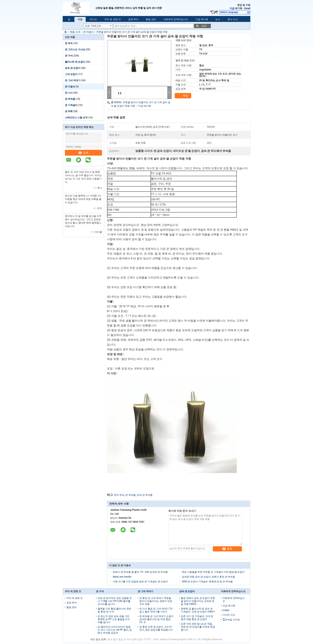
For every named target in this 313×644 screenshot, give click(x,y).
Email (247, 8)
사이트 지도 (229, 615)
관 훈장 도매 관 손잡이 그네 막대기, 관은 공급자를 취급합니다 (156, 628)
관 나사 (69, 93)
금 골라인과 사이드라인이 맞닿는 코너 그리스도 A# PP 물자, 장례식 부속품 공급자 (115, 630)
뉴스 (218, 19)
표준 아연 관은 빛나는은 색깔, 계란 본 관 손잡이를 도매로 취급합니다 (198, 627)
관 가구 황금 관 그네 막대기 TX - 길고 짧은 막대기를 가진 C (156, 610)
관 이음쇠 (88, 32)
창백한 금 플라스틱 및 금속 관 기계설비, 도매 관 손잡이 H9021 (198, 610)
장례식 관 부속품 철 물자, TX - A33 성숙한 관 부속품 (140, 572)
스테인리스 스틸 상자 (76, 118)
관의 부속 (119, 495)
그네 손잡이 (71, 74)
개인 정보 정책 (98, 639)
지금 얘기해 (236, 8)
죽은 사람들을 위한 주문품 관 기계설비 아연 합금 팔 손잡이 (213, 572)
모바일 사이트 (231, 620)
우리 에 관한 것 (113, 19)
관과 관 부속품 (145, 495)
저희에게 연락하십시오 (176, 19)
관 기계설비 (71, 105)
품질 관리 (151, 19)
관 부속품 (70, 99)
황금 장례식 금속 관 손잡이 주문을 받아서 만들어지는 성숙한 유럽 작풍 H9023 (198, 601)
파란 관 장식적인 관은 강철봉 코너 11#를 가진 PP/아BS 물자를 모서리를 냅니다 (115, 601)
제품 (80, 19)
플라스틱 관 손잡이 (75, 62)
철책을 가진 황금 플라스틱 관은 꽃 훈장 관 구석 (114, 610)
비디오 (93, 19)
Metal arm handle (122, 577)
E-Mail (226, 610)
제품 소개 (75, 32)
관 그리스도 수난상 (75, 49)
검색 (204, 26)
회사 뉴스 (233, 19)
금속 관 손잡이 (73, 68)
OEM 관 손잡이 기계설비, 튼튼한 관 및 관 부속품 (207, 582)
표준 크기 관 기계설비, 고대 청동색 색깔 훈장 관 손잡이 (197, 618)
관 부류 (69, 111)
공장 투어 (133, 19)
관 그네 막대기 (73, 80)
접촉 (83, 153)
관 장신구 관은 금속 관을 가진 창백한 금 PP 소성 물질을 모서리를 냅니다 (114, 619)
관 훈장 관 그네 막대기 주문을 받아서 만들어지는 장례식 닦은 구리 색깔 (156, 601)
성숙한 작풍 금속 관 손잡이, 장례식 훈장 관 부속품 (208, 577)
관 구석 (69, 56)
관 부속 (69, 43)
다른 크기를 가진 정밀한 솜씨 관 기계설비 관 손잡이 (140, 582)
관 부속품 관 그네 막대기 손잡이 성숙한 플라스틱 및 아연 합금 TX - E (156, 619)
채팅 (183, 96)
